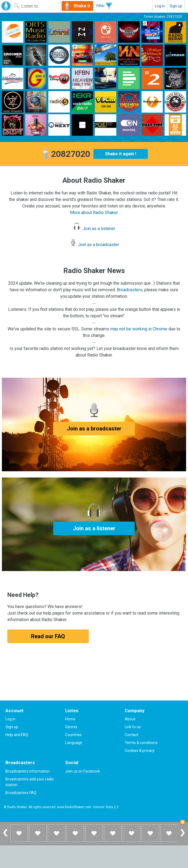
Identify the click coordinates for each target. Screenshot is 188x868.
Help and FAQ (17, 735)
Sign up (176, 6)
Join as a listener (94, 229)
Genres (71, 727)
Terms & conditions (141, 743)
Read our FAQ (48, 636)
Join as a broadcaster (94, 245)
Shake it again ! (121, 154)
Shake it (82, 6)
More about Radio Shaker (94, 213)
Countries (73, 735)
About (130, 719)
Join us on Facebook (83, 771)
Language (74, 743)
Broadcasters (130, 290)
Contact (131, 735)
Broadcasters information (28, 771)
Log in (160, 6)
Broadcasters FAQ (21, 793)
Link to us (133, 727)
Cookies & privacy (140, 751)
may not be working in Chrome (139, 329)
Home (70, 719)
